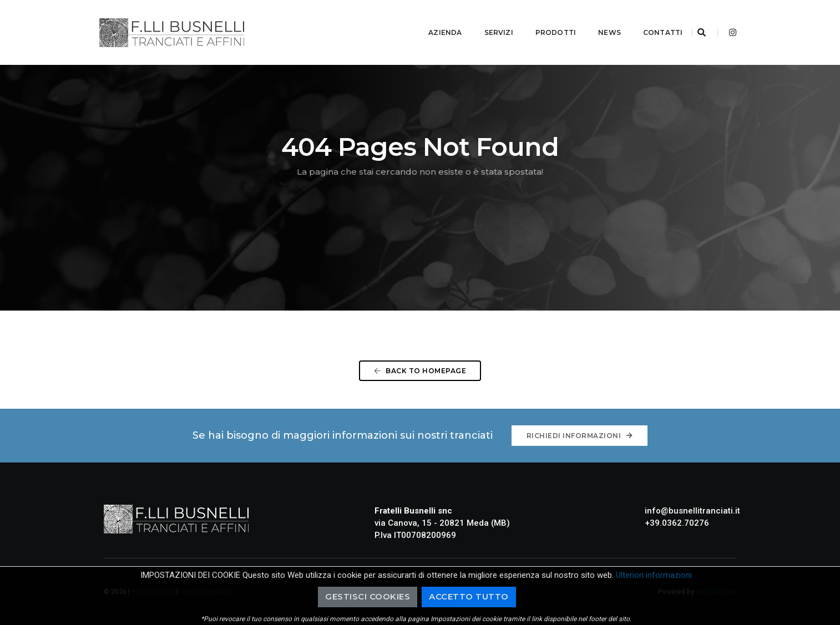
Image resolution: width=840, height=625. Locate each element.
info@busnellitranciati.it (692, 511)
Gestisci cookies (368, 596)
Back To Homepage (420, 371)
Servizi (485, 20)
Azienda (432, 20)
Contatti (649, 20)
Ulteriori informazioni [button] (654, 575)
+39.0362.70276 (677, 523)
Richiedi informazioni (580, 436)
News (596, 20)
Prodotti (542, 20)
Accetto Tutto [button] (469, 596)
